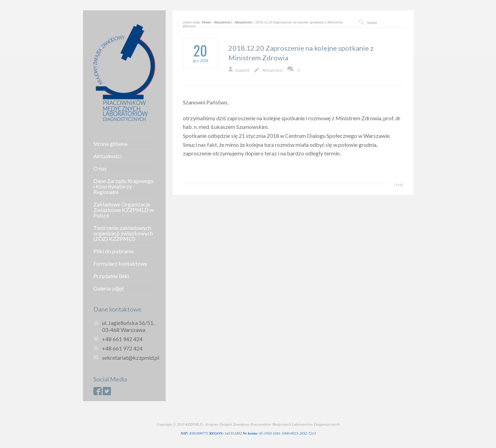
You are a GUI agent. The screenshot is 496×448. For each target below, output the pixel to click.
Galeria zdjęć (109, 288)
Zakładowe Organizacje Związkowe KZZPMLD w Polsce (123, 210)
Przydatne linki (111, 276)
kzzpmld (242, 70)
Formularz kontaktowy (120, 264)
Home (206, 22)
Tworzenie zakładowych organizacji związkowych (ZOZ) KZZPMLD (123, 233)
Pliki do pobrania (113, 251)
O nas (100, 169)
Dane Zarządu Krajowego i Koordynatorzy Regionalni (123, 186)
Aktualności (223, 22)
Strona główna (110, 144)
